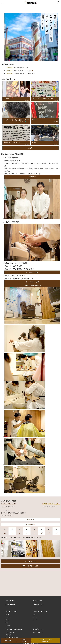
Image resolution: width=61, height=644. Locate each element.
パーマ (7, 620)
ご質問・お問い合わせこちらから (31, 566)
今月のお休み (24, 641)
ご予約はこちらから (31, 561)
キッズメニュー (38, 629)
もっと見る (31, 148)
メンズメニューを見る (32, 272)
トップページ (10, 601)
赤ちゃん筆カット (38, 633)
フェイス (8, 618)
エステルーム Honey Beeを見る (32, 286)
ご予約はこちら (38, 605)
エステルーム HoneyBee (14, 629)
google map (30, 520)
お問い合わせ (10, 605)
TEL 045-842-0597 (30, 525)
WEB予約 (8, 641)
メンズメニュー (11, 612)
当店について (32, 177)
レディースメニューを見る (32, 282)
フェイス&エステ (10, 633)
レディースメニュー (40, 612)
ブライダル (9, 626)
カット (7, 615)
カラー (7, 623)
